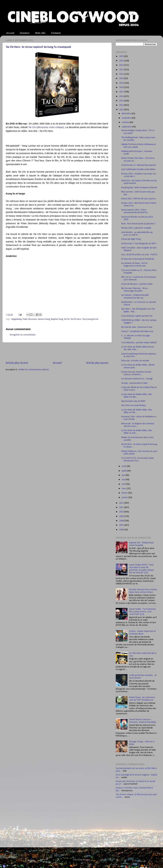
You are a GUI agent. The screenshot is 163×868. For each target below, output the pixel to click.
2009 (122, 516)
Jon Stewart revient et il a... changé (137, 379)
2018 (122, 87)
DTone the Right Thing (131, 239)
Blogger (86, 860)
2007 (122, 525)
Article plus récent (17, 363)
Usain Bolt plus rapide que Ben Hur (137, 316)
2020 (122, 78)
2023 (122, 65)
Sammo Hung (44, 319)
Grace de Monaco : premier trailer (137, 284)
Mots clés (40, 33)
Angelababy (17, 319)
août (124, 466)
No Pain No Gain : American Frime (137, 327)
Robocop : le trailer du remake (135, 361)
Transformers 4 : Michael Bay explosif (138, 165)
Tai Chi (67, 319)
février (125, 493)
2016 (122, 96)
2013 (122, 110)
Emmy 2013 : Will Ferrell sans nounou (138, 199)
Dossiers (25, 33)
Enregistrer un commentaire (23, 335)
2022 (122, 70)
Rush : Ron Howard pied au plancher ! (138, 224)
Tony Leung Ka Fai (90, 319)
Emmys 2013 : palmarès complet (136, 228)
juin (124, 475)
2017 (122, 92)
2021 (122, 74)
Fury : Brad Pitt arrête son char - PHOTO (139, 255)
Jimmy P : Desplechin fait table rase (137, 331)
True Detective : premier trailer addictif (139, 343)
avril (124, 484)
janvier (125, 498)
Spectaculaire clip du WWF (133, 401)
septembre (127, 127)
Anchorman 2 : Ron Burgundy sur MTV (139, 244)
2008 (122, 521)
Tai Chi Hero (76, 319)
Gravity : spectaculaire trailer (134, 383)
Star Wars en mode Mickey (133, 405)
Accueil (10, 33)
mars (124, 489)
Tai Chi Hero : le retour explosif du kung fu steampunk (38, 47)
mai (124, 480)
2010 (122, 512)
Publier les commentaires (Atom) (34, 370)
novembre (127, 118)
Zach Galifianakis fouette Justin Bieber (138, 169)
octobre (126, 122)
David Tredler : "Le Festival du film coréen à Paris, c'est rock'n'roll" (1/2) (142, 612)
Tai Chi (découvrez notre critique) (46, 127)
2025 (122, 56)
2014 (122, 105)
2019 (122, 83)
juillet (124, 471)
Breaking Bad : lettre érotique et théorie (139, 188)
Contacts (56, 33)
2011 (122, 507)
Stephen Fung (57, 319)
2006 (122, 530)
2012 (122, 503)
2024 (122, 61)
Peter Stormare (30, 319)
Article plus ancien (97, 363)
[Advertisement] (57, 352)
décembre (127, 114)
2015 (122, 101)
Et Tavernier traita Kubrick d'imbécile (138, 259)
